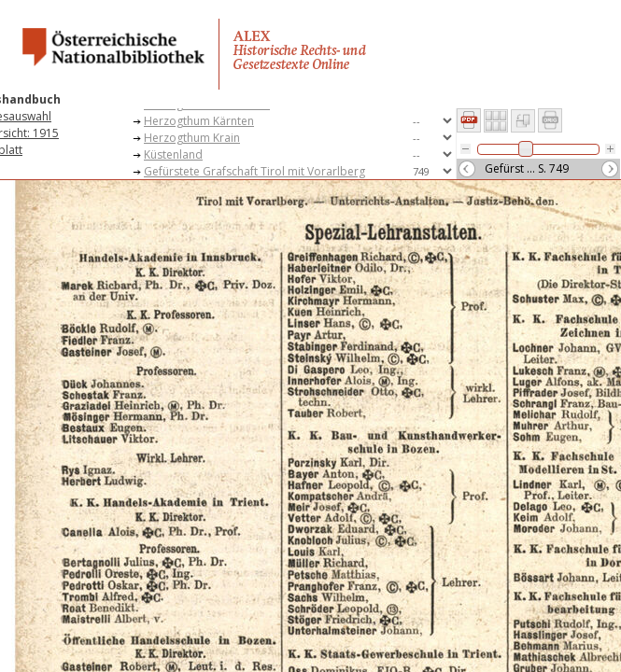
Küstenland (173, 154)
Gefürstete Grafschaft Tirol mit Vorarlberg (254, 171)
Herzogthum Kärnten (199, 121)
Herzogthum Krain (192, 138)
